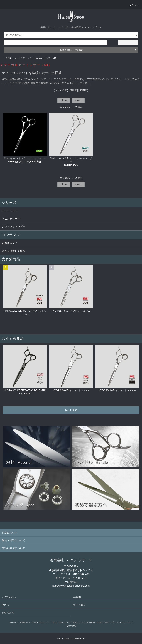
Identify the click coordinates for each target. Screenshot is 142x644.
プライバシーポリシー (121, 622)
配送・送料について (61, 622)
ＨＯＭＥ (8, 58)
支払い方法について (42, 622)
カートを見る (79, 605)
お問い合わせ (8, 612)
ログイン (6, 605)
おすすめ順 (61, 90)
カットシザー (21, 58)
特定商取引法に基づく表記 (98, 622)
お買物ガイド (10, 243)
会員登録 (77, 597)
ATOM (74, 626)
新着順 (83, 90)
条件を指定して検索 (71, 50)
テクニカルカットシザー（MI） (44, 58)
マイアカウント (9, 597)
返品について (78, 622)
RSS (68, 626)
